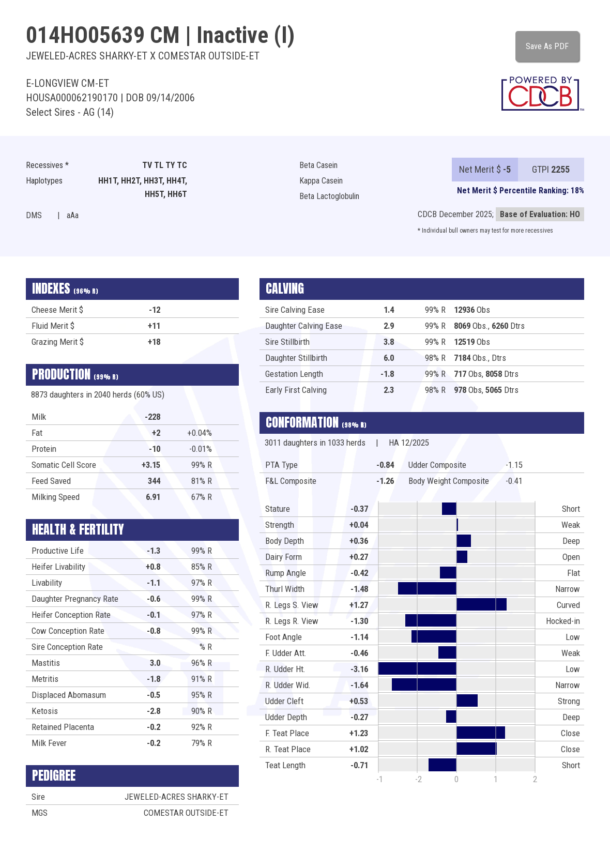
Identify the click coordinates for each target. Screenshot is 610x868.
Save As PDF (547, 46)
